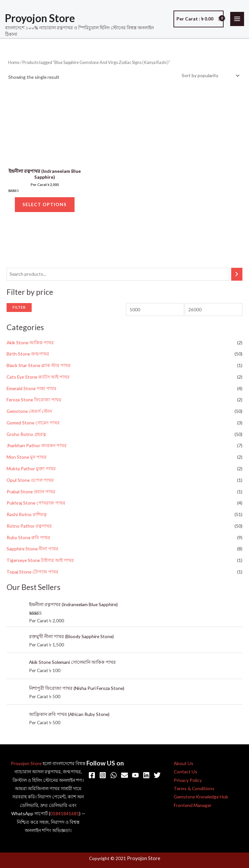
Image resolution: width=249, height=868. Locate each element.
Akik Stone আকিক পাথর (30, 345)
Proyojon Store (40, 19)
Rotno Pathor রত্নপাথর (29, 528)
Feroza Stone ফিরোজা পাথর (34, 403)
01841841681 (65, 814)
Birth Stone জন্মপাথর (28, 357)
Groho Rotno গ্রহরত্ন (26, 437)
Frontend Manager (193, 806)
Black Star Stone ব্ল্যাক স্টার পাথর (39, 368)
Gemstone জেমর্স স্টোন (29, 414)
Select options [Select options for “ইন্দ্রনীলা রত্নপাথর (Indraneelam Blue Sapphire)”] (45, 206)
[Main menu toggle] (237, 20)
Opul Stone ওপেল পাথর (30, 483)
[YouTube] (135, 775)
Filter (19, 310)
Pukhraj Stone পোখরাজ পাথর (36, 506)
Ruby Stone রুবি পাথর (28, 540)
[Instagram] (103, 775)
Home (14, 63)
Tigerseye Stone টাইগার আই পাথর (40, 563)
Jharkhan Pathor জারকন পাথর (37, 448)
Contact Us (186, 772)
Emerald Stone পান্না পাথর (31, 391)
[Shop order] (209, 77)
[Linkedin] (146, 775)
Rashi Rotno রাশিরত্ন (27, 517)
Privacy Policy (188, 780)
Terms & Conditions (194, 789)
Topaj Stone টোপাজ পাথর (32, 574)
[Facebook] (92, 775)
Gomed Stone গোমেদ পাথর (33, 425)
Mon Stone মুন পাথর (27, 460)
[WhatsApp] (114, 775)
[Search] (237, 277)
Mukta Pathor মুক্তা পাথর (31, 471)
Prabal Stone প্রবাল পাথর (31, 494)
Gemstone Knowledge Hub (201, 797)
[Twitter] (157, 775)
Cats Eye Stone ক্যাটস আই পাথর (38, 379)
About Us (184, 764)
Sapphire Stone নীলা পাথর (32, 552)
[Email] (124, 775)
